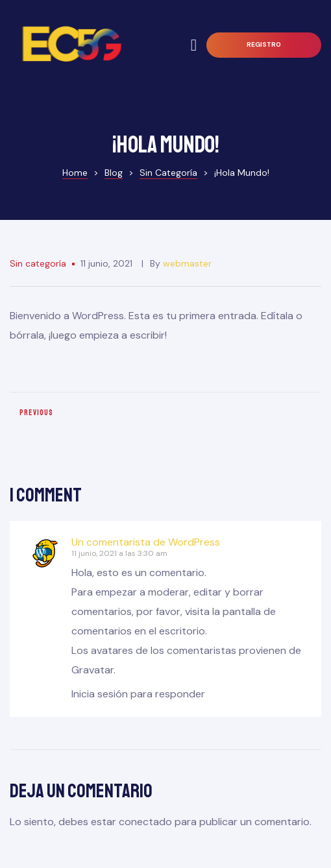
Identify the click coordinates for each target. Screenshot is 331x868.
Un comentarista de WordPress (146, 542)
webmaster (187, 263)
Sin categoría (38, 263)
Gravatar (92, 670)
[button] (264, 45)
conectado (145, 822)
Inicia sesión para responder (138, 694)
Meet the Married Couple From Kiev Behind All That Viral (84, 418)
